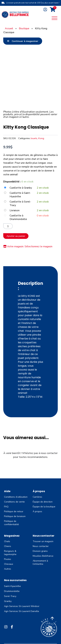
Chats (7, 541)
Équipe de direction (43, 502)
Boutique (24, 28)
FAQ (6, 507)
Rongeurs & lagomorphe (10, 553)
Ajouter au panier (16, 236)
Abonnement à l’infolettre (40, 562)
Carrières (37, 497)
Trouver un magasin (43, 541)
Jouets (34, 138)
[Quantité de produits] (8, 226)
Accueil (9, 28)
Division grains (40, 551)
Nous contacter (41, 546)
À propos (37, 511)
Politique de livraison (15, 516)
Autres (8, 569)
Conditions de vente (14, 502)
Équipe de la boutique (44, 507)
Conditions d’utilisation (16, 497)
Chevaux (9, 564)
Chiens (8, 546)
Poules (8, 559)
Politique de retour (14, 511)
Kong (41, 138)
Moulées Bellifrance (43, 556)
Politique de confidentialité (11, 523)
